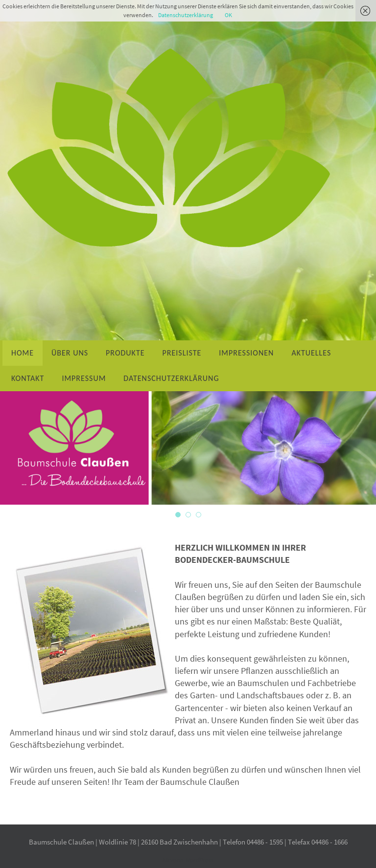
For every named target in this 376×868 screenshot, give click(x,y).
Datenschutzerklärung (186, 15)
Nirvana (173, 860)
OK (228, 15)
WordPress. (199, 860)
